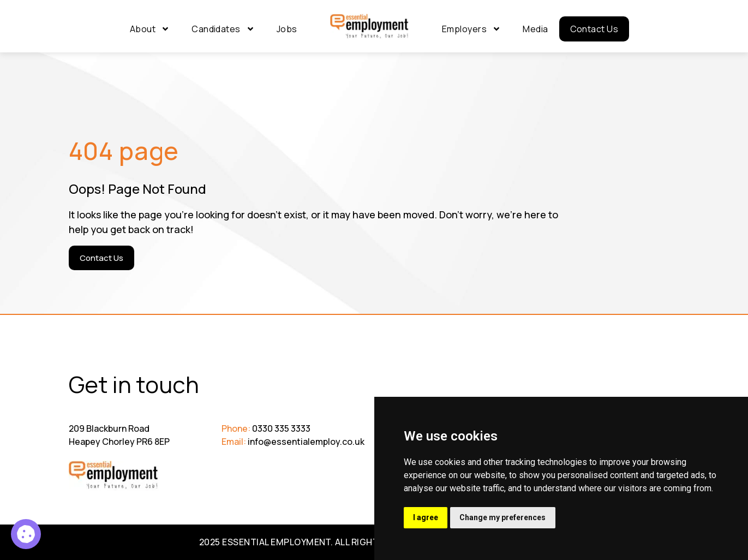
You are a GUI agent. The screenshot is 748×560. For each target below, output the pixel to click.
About (150, 29)
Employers (471, 29)
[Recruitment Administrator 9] (26, 534)
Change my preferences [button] (504, 517)
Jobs (287, 29)
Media (535, 29)
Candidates (223, 29)
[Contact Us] (101, 258)
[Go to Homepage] (370, 27)
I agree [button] (426, 517)
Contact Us (594, 29)
